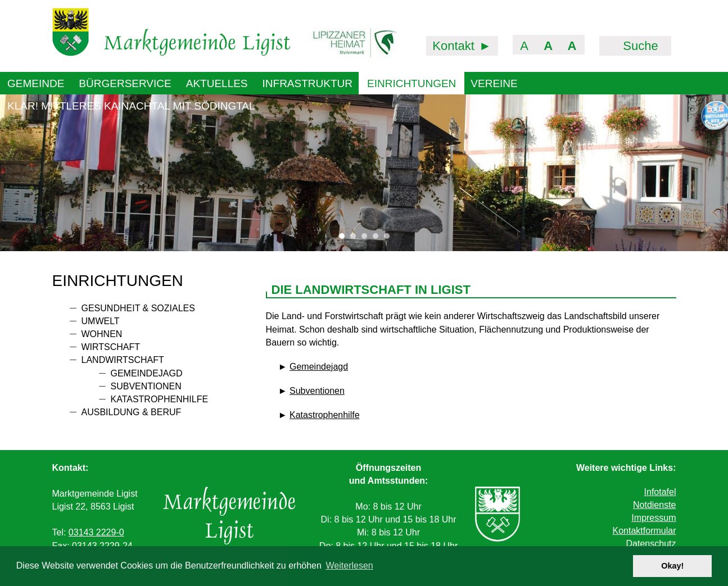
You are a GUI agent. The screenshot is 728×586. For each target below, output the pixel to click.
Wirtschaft (111, 347)
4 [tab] (378, 239)
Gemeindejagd (147, 373)
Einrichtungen (412, 83)
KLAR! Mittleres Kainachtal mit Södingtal (131, 106)
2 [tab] (356, 239)
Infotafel (660, 492)
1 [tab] (345, 239)
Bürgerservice (125, 83)
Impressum (654, 518)
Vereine (494, 83)
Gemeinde (36, 83)
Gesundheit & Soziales (138, 308)
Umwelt (101, 321)
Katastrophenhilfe (160, 399)
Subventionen (146, 386)
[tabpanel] (364, 172)
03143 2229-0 (96, 532)
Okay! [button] (672, 566)
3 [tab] (367, 239)
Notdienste (655, 505)
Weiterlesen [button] (350, 565)
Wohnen (102, 334)
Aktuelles (217, 83)
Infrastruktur (308, 83)
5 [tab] (390, 239)
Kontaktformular (645, 531)
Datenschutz (651, 544)
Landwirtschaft (123, 360)
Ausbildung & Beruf (132, 412)
